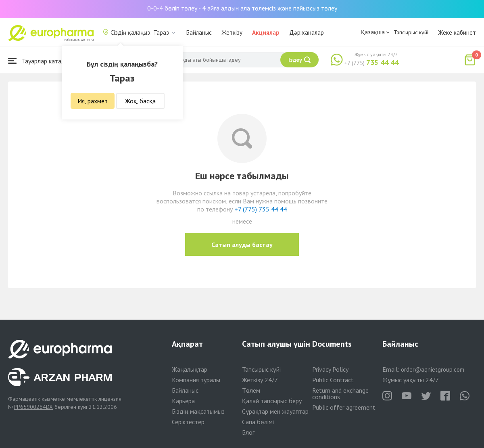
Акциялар (266, 32)
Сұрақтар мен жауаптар (275, 411)
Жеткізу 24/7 (260, 380)
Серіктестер (188, 422)
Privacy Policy (330, 369)
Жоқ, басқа (140, 101)
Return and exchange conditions (340, 394)
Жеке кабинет (457, 32)
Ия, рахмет (93, 101)
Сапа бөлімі (258, 422)
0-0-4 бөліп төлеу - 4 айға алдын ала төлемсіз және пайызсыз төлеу (242, 8)
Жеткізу (232, 32)
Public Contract (333, 380)
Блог (248, 432)
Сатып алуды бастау (242, 245)
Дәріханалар (307, 32)
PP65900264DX (33, 407)
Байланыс (199, 32)
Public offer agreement (344, 407)
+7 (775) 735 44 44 (261, 209)
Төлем (251, 390)
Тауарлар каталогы (41, 61)
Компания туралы (196, 380)
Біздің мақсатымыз (198, 411)
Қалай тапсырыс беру (272, 401)
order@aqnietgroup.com (433, 369)
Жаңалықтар (190, 369)
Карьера (183, 401)
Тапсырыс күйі (411, 32)
